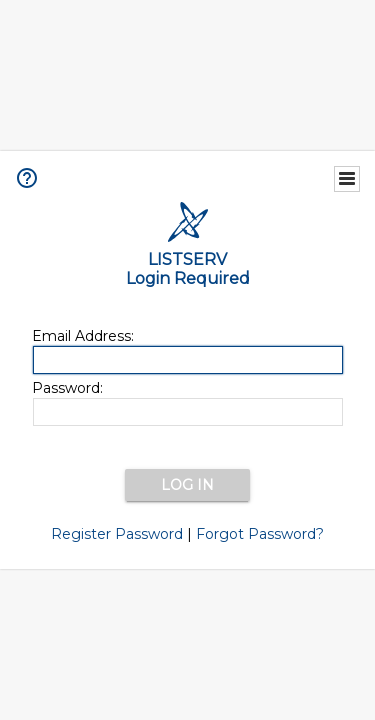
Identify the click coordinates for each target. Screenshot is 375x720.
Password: (67, 388)
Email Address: (83, 336)
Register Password (117, 534)
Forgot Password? (260, 534)
